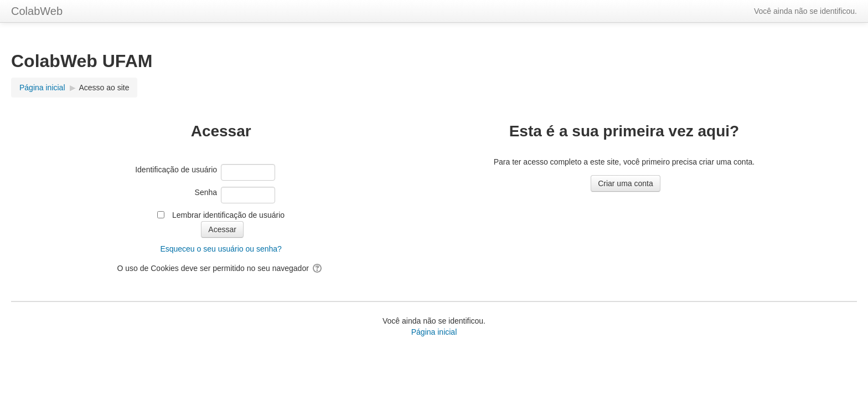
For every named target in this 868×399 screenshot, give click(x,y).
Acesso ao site (104, 88)
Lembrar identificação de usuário (228, 215)
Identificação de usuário (176, 170)
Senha (206, 192)
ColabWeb (37, 11)
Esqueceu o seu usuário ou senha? (221, 249)
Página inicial (434, 332)
